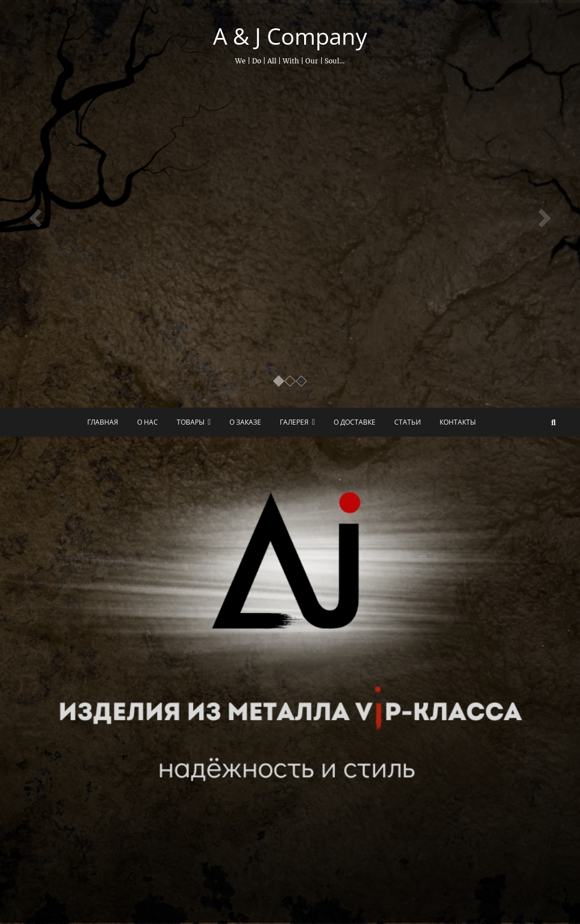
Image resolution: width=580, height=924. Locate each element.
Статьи (408, 422)
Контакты (458, 422)
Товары (191, 422)
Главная (103, 422)
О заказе (245, 422)
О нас (148, 422)
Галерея (294, 422)
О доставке (355, 422)
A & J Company (290, 36)
